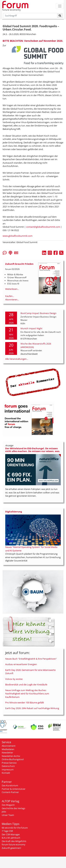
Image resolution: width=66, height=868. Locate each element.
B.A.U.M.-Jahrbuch (11, 838)
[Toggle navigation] (60, 6)
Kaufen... (10, 296)
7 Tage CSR (7, 831)
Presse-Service (9, 763)
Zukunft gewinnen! (11, 848)
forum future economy (14, 844)
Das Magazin (8, 805)
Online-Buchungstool (13, 759)
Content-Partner (10, 792)
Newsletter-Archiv (11, 756)
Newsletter (7, 753)
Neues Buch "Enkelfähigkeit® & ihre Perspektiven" (31, 659)
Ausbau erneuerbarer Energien (21, 664)
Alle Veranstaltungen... (17, 359)
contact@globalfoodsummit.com (43, 227)
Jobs (4, 812)
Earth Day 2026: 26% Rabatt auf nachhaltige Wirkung (32, 708)
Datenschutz (8, 766)
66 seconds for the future (15, 828)
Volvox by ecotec (14, 679)
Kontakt (6, 773)
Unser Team (8, 815)
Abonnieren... (12, 299)
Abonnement (9, 746)
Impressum (8, 769)
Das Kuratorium (10, 785)
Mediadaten (8, 749)
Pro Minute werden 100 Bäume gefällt (25, 703)
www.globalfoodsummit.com (18, 236)
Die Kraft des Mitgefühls (14, 841)
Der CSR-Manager (11, 834)
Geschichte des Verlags (13, 808)
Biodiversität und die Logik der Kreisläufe (26, 684)
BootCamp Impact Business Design (38, 313)
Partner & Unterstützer (14, 789)
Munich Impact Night (31, 328)
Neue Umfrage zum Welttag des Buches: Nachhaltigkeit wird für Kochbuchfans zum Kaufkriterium (27, 694)
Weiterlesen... (12, 289)
